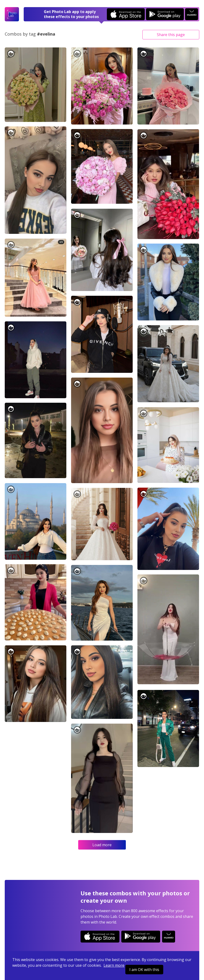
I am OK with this (144, 970)
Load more (102, 845)
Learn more (114, 965)
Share (171, 35)
